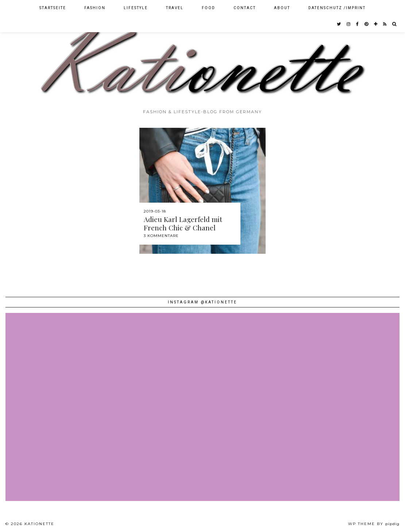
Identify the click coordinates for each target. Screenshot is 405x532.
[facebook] (358, 24)
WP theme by (374, 524)
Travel (175, 8)
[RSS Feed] (385, 24)
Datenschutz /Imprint (337, 8)
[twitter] (339, 24)
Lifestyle (136, 8)
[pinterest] (367, 24)
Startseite (53, 8)
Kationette (39, 524)
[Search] (395, 24)
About (282, 8)
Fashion (95, 8)
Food (209, 8)
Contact (245, 8)
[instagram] (349, 24)
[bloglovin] (376, 24)
